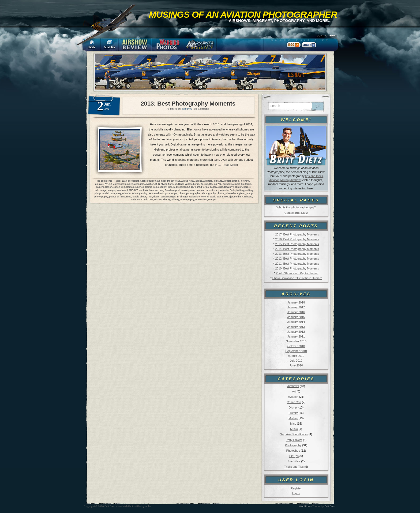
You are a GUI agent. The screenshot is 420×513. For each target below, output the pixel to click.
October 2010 (296, 346)
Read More (230, 165)
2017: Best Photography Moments (297, 234)
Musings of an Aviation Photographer (243, 14)
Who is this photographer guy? (296, 207)
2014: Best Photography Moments (297, 249)
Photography (293, 445)
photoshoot (232, 193)
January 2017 (296, 307)
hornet (247, 187)
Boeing (204, 184)
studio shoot (139, 197)
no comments (105, 181)
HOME (92, 47)
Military (285, 180)
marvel (185, 190)
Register (296, 488)
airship (236, 181)
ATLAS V (109, 184)
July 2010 (296, 361)
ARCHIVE (110, 47)
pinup (242, 193)
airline (199, 181)
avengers (139, 184)
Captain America (135, 187)
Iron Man (121, 190)
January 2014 (296, 322)
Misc (293, 424)
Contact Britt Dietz (296, 213)
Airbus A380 (188, 181)
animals (100, 184)
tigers (157, 197)
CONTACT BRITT (327, 36)
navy (119, 193)
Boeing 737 (215, 184)
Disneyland (182, 187)
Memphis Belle (227, 190)
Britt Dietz (330, 506)
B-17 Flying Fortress (166, 184)
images (112, 190)
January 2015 (296, 317)
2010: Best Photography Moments (297, 268)
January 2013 (296, 327)
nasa (112, 193)
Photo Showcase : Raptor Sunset (297, 273)
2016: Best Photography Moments (297, 239)
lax (140, 190)
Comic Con (294, 402)
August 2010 (296, 356)
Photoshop (293, 451)
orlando (127, 193)
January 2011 (296, 336)
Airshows (293, 386)
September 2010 (296, 351)
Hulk (96, 190)
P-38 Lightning (140, 193)
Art (294, 391)
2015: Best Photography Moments (297, 244)
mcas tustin (212, 190)
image (103, 190)
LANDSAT (132, 190)
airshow (245, 181)
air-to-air (176, 181)
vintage (184, 197)
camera (100, 187)
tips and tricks (314, 176)
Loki (145, 190)
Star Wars (294, 461)
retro (129, 197)
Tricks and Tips (294, 467)
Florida (205, 187)
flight (197, 187)
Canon (109, 187)
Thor (150, 197)
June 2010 (296, 365)
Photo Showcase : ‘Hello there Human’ (297, 278)
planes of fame (117, 197)
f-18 (191, 187)
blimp (196, 184)
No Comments (202, 109)
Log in (296, 493)
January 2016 (296, 312)
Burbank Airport (231, 184)
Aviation (274, 180)
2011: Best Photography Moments (297, 264)
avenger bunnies (124, 184)
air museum (164, 181)
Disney (293, 407)
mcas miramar (197, 190)
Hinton (239, 187)
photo (182, 193)
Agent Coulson (148, 181)
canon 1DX (119, 187)
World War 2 (216, 197)
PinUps (294, 456)
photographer (193, 193)
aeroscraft (134, 181)
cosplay (162, 187)
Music (294, 429)
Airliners (208, 181)
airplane (218, 181)
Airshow (295, 180)
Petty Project (294, 440)
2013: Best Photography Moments (297, 254)
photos (220, 193)
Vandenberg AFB (170, 197)
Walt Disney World (199, 197)
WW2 (227, 197)
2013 (124, 181)
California (246, 184)
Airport (227, 181)
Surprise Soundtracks (294, 434)
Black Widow (185, 184)
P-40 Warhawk (156, 193)
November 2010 (296, 341)
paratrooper (171, 193)
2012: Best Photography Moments (297, 259)
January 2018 (296, 302)
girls (221, 187)
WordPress (305, 506)
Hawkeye (229, 187)
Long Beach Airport (169, 190)
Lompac (153, 190)
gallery (213, 187)
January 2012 (296, 332)
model (105, 193)
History (293, 413)
